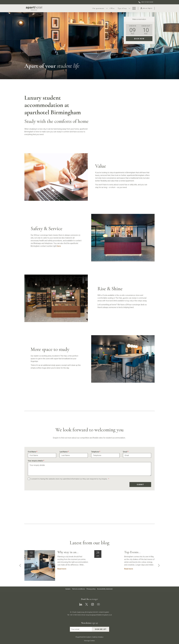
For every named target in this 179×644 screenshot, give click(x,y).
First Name (33, 452)
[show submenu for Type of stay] (112, 8)
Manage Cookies (89, 641)
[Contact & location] (122, 8)
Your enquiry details (36, 461)
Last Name (64, 452)
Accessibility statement (105, 589)
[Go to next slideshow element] (159, 565)
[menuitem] (68, 589)
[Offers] (95, 8)
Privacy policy (91, 589)
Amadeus (101, 637)
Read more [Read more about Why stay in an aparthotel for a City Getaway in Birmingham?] (62, 569)
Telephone (96, 452)
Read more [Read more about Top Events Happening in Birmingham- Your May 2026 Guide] (129, 569)
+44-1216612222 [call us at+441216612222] (146, 2)
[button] (133, 30)
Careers (68, 589)
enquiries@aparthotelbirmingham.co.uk (99, 615)
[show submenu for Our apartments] (89, 8)
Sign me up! (101, 629)
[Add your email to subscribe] (81, 629)
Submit (140, 485)
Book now (139, 39)
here (59, 246)
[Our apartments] (81, 8)
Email (126, 452)
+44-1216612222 (75, 615)
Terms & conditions (78, 589)
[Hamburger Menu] (133, 8)
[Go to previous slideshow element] (20, 565)
